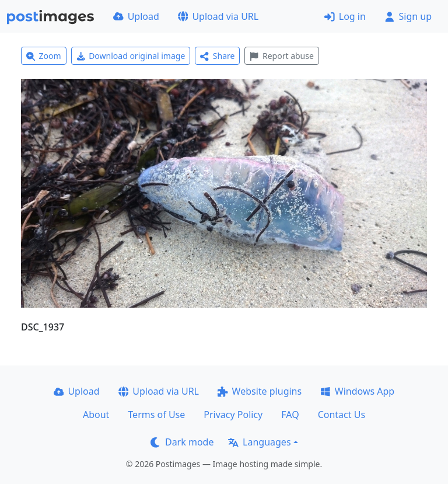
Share (217, 56)
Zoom (44, 56)
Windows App (357, 391)
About (96, 415)
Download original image (131, 56)
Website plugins (260, 391)
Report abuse (281, 56)
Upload (136, 16)
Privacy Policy (233, 415)
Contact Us (342, 415)
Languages (259, 442)
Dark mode (182, 442)
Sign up (408, 16)
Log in (345, 16)
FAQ (290, 415)
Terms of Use (156, 415)
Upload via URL (218, 16)
